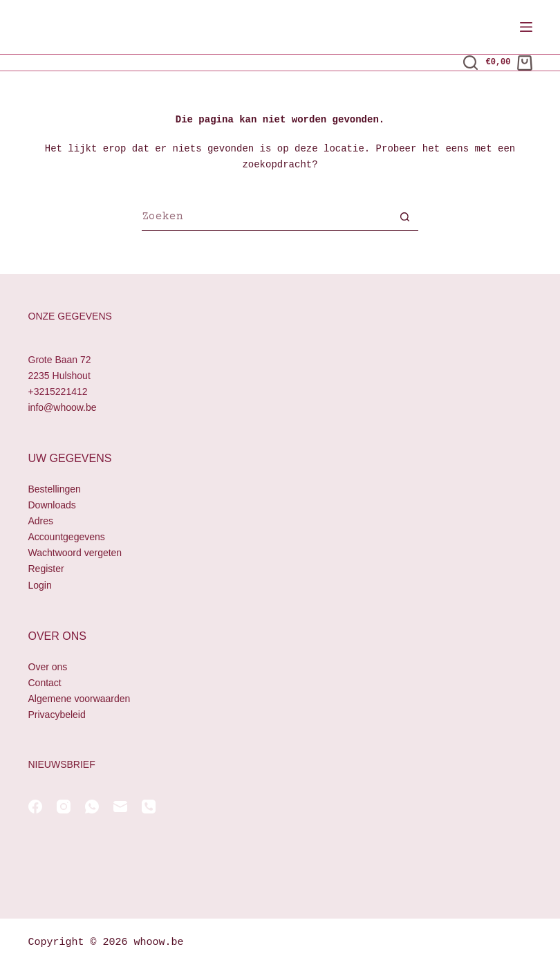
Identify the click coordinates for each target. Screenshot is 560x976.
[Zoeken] (470, 63)
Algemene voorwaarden (80, 699)
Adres (41, 521)
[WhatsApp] (92, 807)
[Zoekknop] (404, 219)
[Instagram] (64, 807)
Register (46, 569)
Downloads (52, 505)
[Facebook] (35, 807)
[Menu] (526, 27)
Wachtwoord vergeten (75, 553)
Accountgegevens (67, 537)
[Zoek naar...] (266, 219)
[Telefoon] (149, 807)
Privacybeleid (57, 715)
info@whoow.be (63, 407)
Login (40, 585)
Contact (45, 683)
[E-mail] (120, 807)
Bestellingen (55, 489)
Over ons (48, 667)
